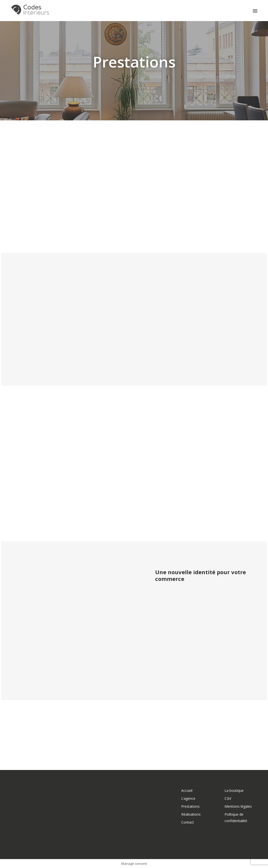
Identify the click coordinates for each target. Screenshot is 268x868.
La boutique (234, 790)
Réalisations (191, 814)
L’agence (188, 798)
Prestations (190, 806)
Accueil (187, 790)
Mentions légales (238, 806)
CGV (228, 798)
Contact (188, 822)
